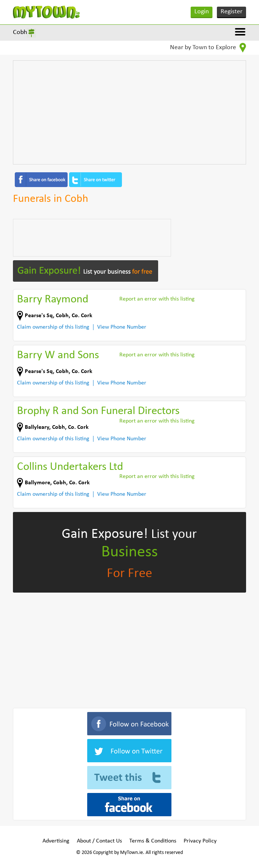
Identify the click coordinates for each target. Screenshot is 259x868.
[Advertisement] (129, 112)
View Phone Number (122, 327)
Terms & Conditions (153, 841)
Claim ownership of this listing (53, 327)
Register (231, 12)
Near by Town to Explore (208, 48)
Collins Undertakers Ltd (70, 467)
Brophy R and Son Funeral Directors (98, 411)
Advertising (56, 841)
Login (202, 12)
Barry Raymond (53, 300)
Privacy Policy (200, 841)
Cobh (20, 32)
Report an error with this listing (157, 299)
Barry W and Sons (58, 355)
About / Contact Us (99, 841)
